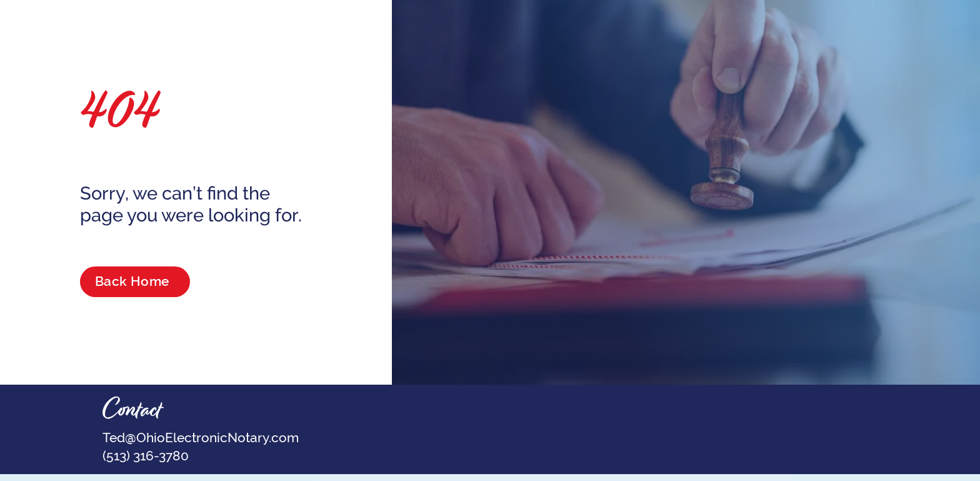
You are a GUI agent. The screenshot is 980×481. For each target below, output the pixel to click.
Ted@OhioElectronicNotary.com (201, 438)
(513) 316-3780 (146, 456)
